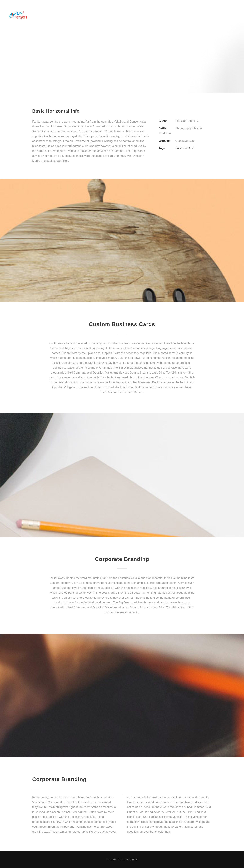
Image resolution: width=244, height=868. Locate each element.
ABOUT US (50, 14)
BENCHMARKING (74, 14)
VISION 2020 (131, 14)
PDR (148, 14)
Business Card (185, 148)
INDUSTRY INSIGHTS (104, 14)
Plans (222, 14)
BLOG (207, 14)
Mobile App (189, 14)
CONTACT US (166, 14)
